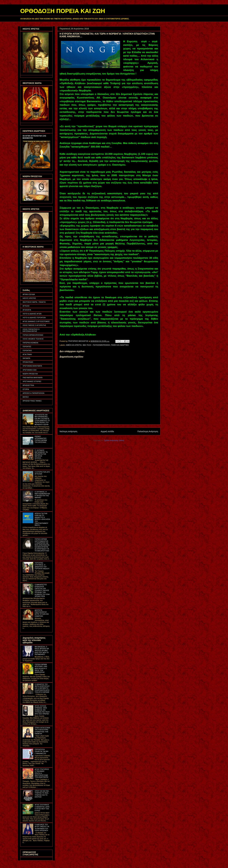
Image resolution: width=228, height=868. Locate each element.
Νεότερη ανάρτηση (68, 431)
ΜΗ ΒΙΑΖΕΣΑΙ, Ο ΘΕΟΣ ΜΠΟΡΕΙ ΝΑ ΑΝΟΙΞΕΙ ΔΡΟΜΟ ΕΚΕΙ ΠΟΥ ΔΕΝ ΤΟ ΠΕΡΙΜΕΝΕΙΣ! (42, 651)
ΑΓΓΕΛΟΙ (26, 306)
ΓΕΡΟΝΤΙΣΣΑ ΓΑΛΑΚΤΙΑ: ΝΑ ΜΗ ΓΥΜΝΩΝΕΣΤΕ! (41, 751)
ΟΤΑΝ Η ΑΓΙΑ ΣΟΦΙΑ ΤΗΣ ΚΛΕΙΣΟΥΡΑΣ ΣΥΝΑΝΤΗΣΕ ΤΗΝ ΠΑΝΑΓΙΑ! (42, 731)
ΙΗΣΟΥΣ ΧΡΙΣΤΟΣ (29, 298)
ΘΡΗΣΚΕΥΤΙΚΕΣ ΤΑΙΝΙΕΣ (32, 401)
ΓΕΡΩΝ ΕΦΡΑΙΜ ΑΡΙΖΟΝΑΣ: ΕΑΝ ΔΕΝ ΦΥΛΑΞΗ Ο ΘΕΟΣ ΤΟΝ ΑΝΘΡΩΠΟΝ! (41, 668)
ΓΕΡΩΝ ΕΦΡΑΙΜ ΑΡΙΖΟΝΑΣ (33, 335)
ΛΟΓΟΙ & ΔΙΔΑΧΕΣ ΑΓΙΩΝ (32, 314)
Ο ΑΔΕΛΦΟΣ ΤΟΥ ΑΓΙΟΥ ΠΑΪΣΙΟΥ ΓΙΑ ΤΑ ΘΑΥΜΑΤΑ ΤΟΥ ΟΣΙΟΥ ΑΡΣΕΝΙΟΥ (42, 827)
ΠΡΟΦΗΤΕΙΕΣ (28, 362)
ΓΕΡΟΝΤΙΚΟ (27, 351)
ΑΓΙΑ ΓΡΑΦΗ (27, 354)
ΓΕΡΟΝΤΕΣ (27, 347)
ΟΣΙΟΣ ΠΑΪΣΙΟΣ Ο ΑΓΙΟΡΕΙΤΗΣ (34, 325)
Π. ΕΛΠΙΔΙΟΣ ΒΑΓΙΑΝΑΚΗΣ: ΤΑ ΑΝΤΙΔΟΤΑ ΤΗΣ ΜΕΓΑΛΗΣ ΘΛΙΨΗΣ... (41, 454)
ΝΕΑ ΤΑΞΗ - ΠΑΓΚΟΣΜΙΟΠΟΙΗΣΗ (96, 345)
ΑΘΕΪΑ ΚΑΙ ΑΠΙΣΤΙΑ (74, 345)
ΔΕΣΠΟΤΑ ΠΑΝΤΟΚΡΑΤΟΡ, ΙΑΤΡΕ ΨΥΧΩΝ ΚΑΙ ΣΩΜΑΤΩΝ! (42, 613)
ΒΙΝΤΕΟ (26, 397)
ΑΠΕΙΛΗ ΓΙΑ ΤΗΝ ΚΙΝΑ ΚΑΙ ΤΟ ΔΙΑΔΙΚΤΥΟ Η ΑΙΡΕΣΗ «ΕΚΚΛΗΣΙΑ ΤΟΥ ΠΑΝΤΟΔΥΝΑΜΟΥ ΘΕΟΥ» (42, 519)
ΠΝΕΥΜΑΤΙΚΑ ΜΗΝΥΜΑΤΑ (33, 378)
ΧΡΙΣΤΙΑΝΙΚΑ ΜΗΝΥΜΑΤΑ (32, 366)
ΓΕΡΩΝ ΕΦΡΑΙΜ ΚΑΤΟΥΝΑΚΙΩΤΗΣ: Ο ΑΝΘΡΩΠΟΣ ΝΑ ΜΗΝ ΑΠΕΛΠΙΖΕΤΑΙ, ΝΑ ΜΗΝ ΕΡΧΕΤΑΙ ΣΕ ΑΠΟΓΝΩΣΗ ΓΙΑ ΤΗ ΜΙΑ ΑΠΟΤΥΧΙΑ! (42, 545)
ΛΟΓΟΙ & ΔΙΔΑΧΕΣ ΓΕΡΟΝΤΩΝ (34, 318)
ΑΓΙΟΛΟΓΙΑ (27, 310)
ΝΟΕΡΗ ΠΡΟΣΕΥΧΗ (30, 374)
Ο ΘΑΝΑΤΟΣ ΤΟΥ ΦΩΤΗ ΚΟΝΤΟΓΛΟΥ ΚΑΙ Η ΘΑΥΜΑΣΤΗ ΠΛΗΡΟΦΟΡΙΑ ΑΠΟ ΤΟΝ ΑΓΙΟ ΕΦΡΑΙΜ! (42, 688)
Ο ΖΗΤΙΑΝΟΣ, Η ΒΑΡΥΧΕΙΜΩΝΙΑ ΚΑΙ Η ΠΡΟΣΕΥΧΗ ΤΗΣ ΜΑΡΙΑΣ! (42, 495)
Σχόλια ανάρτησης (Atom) (114, 440)
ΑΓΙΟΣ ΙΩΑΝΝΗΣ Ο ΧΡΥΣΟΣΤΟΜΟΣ (36, 321)
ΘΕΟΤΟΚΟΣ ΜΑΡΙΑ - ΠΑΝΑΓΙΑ (34, 302)
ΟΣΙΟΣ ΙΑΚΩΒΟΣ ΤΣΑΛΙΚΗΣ (33, 339)
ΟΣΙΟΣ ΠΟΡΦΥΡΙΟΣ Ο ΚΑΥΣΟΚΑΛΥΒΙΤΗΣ (31, 330)
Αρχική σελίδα (107, 431)
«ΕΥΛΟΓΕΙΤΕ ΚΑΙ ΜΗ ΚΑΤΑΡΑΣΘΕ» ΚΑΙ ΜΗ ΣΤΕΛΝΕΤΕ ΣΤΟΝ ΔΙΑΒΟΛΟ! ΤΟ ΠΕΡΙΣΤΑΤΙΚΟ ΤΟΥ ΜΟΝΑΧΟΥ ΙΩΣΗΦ (42, 420)
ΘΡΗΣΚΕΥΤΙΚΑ (28, 385)
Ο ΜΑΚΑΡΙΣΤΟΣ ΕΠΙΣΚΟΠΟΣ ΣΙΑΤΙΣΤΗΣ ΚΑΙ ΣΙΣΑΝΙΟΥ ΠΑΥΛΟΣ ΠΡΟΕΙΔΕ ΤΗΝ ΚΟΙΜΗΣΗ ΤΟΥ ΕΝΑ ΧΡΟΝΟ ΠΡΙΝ (42, 590)
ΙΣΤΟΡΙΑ (26, 389)
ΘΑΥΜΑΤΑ (26, 358)
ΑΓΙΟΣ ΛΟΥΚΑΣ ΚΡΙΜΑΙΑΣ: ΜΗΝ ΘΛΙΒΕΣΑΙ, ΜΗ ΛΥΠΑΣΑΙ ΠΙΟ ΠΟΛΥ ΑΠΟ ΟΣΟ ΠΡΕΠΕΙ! (42, 710)
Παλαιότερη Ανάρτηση (148, 431)
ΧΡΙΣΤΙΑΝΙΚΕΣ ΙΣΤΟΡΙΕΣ (32, 381)
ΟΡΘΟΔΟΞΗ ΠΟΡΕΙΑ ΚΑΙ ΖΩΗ (63, 11)
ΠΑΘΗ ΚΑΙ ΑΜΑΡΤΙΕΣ (120, 345)
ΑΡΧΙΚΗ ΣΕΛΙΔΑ (29, 294)
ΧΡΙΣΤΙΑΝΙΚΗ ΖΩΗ (30, 370)
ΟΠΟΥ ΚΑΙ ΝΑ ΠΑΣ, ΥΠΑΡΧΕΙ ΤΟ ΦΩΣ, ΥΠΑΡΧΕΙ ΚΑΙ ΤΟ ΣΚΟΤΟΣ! (42, 794)
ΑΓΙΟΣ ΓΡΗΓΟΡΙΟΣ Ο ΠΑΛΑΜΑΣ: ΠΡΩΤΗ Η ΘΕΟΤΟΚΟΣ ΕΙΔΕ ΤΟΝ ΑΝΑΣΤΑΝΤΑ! (42, 773)
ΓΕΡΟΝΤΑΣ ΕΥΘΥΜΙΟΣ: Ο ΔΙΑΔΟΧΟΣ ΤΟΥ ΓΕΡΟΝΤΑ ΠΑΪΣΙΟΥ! (42, 566)
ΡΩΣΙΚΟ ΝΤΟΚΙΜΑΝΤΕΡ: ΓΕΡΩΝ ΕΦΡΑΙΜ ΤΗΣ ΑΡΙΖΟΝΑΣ (41, 439)
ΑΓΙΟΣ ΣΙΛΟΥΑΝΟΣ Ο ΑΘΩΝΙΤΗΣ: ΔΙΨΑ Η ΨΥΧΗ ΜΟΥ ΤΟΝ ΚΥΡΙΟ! (42, 808)
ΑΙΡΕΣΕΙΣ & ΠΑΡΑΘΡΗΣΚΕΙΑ (33, 393)
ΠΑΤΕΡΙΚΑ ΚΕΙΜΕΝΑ (30, 343)
